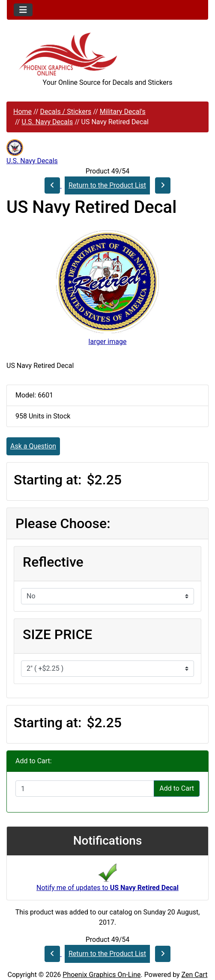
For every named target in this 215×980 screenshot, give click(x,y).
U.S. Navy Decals (47, 122)
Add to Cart (177, 788)
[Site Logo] (107, 54)
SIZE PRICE (57, 634)
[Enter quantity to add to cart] (85, 789)
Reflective (53, 562)
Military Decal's (123, 112)
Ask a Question (33, 446)
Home (22, 112)
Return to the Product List (107, 185)
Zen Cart (195, 975)
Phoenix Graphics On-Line (102, 975)
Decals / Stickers (66, 112)
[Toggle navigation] (23, 10)
